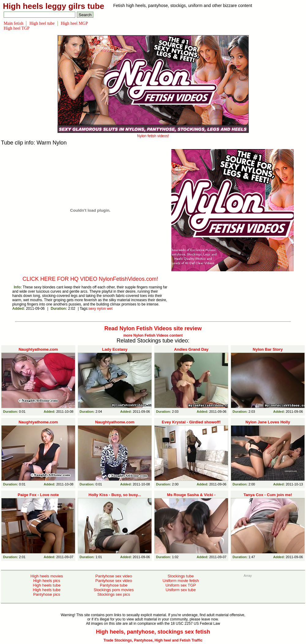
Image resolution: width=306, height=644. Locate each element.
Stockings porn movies (114, 590)
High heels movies (47, 576)
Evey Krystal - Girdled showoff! (191, 422)
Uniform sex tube (181, 590)
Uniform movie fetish (181, 581)
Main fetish (13, 23)
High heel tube (42, 23)
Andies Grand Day (191, 349)
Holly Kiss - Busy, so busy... (115, 495)
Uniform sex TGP (181, 585)
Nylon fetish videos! (153, 134)
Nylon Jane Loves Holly (268, 422)
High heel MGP (75, 23)
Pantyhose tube (114, 585)
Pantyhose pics (47, 594)
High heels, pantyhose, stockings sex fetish (153, 632)
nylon (101, 309)
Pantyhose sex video (114, 576)
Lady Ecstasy (115, 349)
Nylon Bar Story (268, 349)
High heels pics (47, 581)
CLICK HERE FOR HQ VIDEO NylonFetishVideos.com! (90, 279)
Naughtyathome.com (38, 349)
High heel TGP (17, 28)
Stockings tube (181, 576)
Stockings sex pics (114, 594)
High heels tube (47, 585)
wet (110, 309)
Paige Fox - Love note (38, 495)
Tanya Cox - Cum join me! (268, 495)
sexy (92, 309)
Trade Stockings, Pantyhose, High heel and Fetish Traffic (153, 640)
